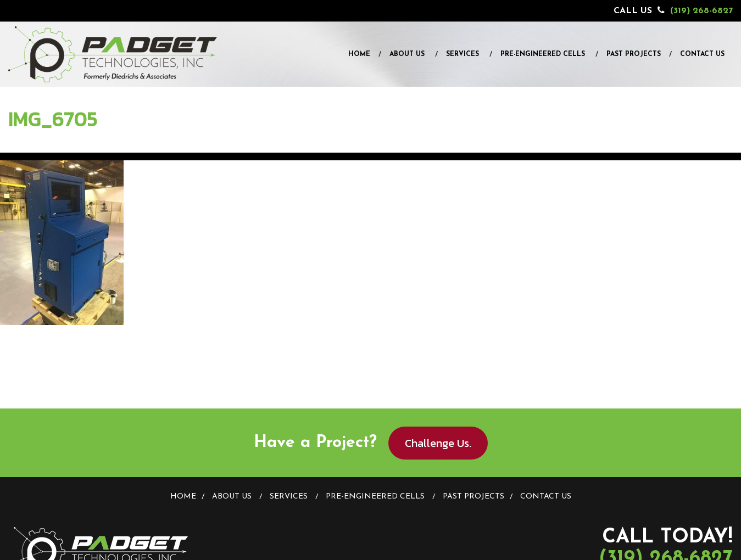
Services (463, 54)
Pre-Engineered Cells (543, 54)
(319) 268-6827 (701, 11)
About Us (407, 54)
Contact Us (702, 54)
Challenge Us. (438, 443)
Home (359, 54)
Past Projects (634, 54)
